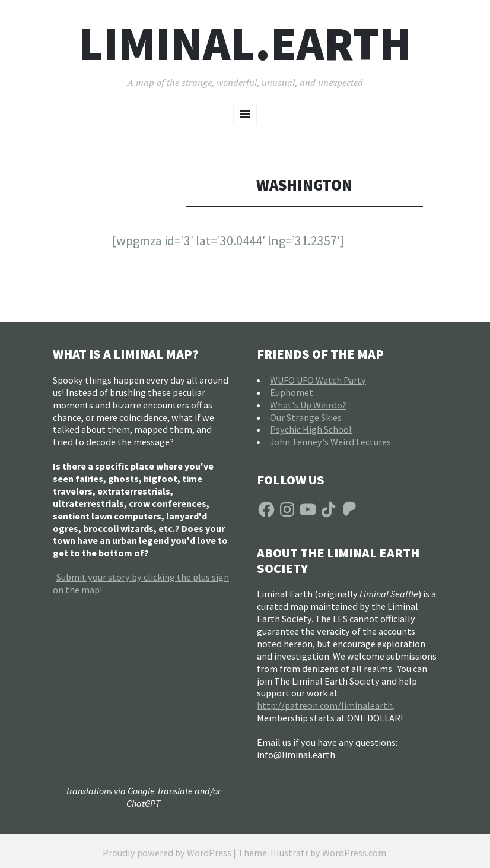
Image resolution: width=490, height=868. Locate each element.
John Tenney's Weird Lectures (330, 442)
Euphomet (292, 392)
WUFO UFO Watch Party (318, 380)
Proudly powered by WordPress (167, 853)
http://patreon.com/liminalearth (325, 705)
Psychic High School (311, 429)
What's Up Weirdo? (308, 405)
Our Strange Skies (306, 417)
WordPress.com (354, 853)
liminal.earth (245, 44)
